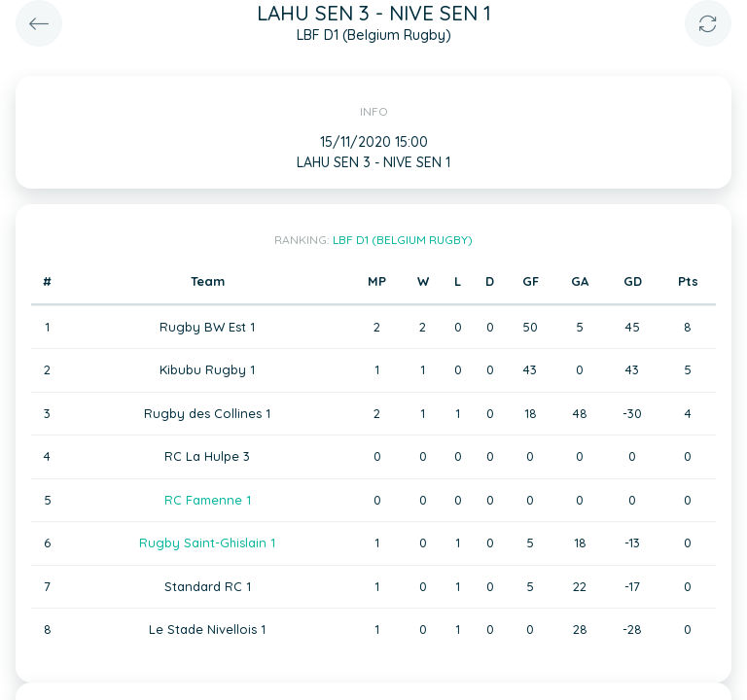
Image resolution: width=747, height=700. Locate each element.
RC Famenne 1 (208, 500)
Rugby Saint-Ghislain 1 (207, 542)
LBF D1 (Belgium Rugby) (403, 240)
